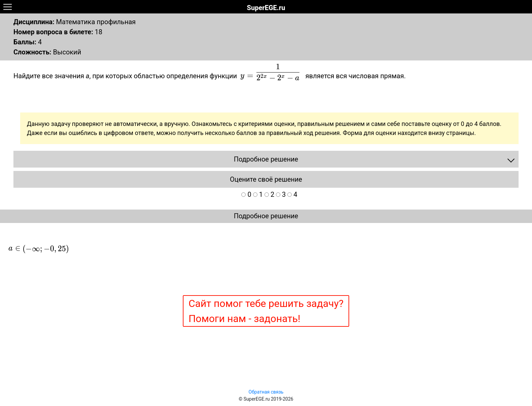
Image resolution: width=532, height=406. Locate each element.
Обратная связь (266, 392)
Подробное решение (266, 216)
